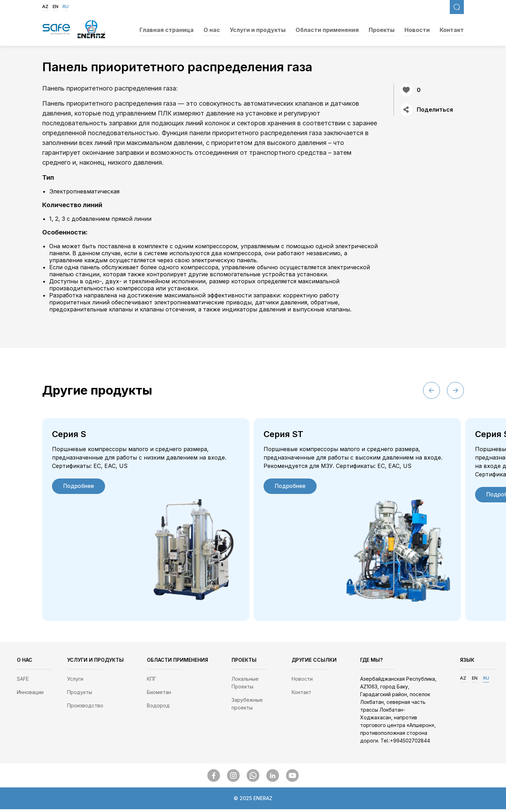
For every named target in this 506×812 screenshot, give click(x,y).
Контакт (452, 30)
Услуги (75, 682)
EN (56, 6)
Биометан (159, 695)
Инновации (30, 695)
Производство (85, 708)
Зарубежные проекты (247, 707)
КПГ (152, 682)
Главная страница (167, 30)
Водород (158, 708)
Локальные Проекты (245, 685)
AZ (45, 6)
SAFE (23, 682)
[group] (146, 521)
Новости (417, 30)
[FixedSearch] (457, 7)
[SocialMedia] (214, 778)
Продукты (80, 695)
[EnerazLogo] (91, 30)
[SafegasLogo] (56, 30)
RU (66, 6)
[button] (455, 390)
